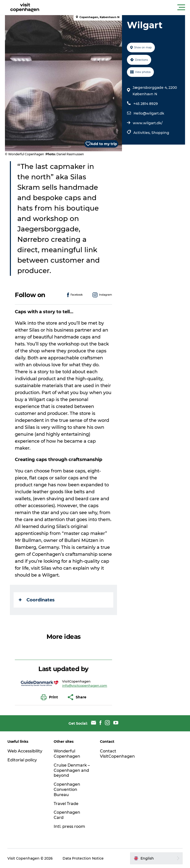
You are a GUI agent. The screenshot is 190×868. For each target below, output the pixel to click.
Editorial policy (22, 760)
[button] (117, 7)
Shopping (160, 133)
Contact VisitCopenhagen (117, 754)
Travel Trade (66, 804)
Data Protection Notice (83, 858)
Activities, (142, 133)
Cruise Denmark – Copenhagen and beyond (72, 770)
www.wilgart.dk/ (148, 123)
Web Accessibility (25, 751)
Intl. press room (69, 826)
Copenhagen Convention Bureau (67, 790)
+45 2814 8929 (146, 104)
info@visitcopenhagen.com (85, 685)
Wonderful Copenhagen (67, 754)
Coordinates (37, 600)
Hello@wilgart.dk (149, 113)
